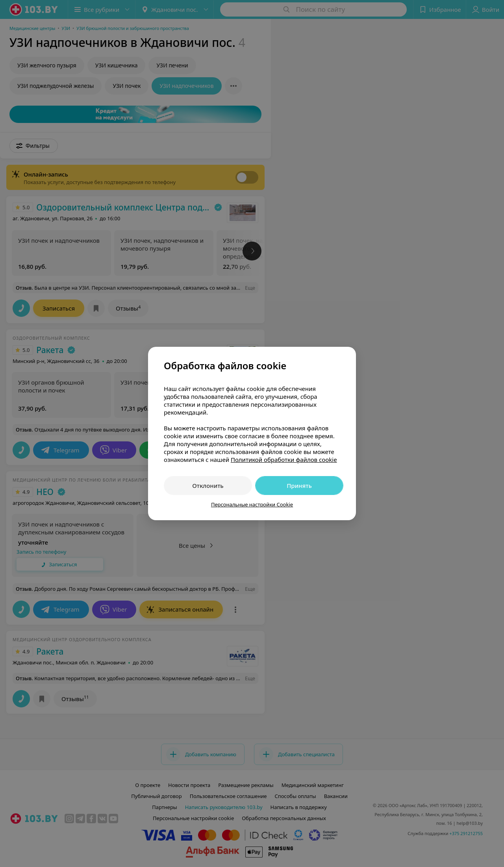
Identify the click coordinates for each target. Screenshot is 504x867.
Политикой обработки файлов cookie (284, 460)
